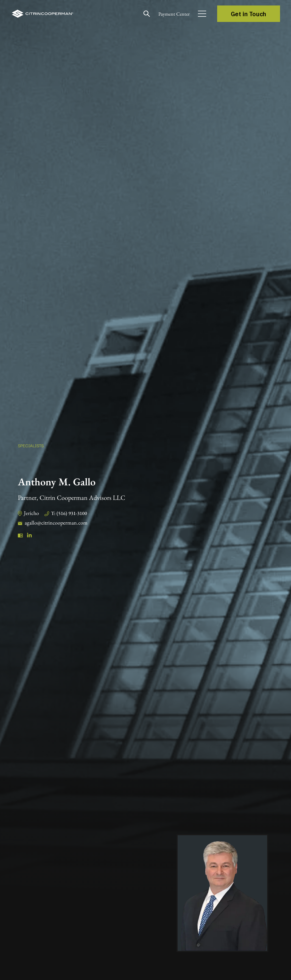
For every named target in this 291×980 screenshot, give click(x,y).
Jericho (31, 513)
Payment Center (174, 14)
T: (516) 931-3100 (69, 513)
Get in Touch (249, 14)
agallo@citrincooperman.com (56, 523)
